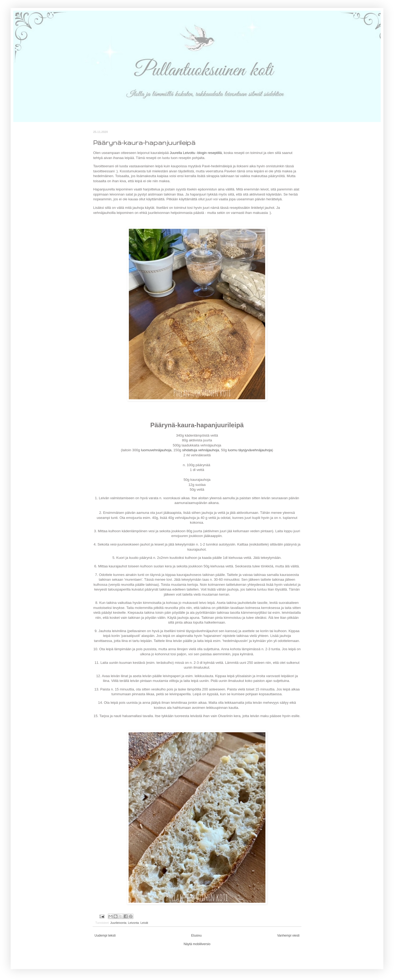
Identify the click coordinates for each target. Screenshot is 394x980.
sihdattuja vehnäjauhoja (201, 450)
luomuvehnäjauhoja (156, 450)
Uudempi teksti (105, 936)
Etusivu (196, 936)
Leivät (144, 923)
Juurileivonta (118, 923)
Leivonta (134, 923)
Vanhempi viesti (288, 936)
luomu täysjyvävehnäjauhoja (250, 450)
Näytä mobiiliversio (197, 944)
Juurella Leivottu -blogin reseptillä (196, 153)
